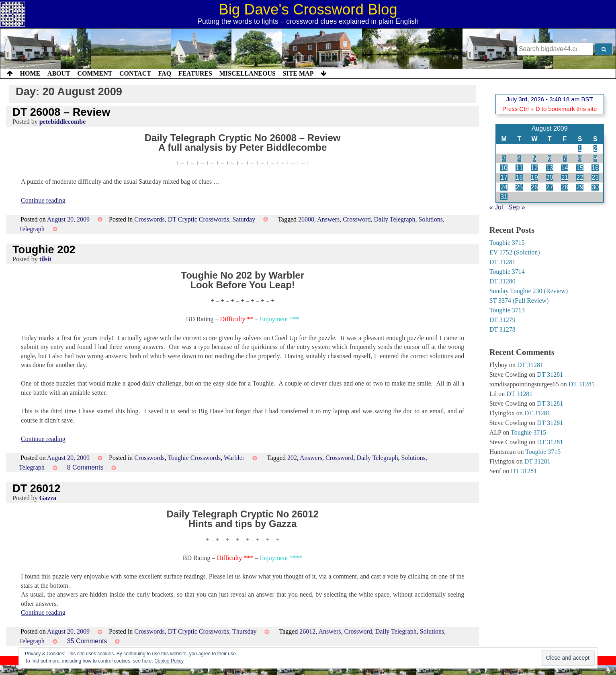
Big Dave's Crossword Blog (308, 9)
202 (292, 458)
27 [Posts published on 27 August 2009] (550, 187)
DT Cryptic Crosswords (199, 219)
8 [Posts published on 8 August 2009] (580, 158)
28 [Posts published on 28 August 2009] (565, 187)
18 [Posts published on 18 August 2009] (519, 177)
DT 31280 (502, 281)
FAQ (165, 73)
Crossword (357, 219)
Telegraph (32, 229)
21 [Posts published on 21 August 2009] (565, 177)
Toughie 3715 (507, 243)
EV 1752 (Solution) (515, 252)
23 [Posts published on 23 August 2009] (595, 177)
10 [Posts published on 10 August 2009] (504, 168)
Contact (135, 73)
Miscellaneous (247, 73)
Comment (95, 73)
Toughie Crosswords (194, 458)
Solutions (431, 219)
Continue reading (43, 200)
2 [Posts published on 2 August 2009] (595, 149)
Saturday (244, 219)
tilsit (45, 259)
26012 (307, 631)
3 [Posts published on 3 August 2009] (504, 158)
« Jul (496, 207)
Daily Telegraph (395, 219)
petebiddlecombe (63, 122)
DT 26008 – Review (61, 112)
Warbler (234, 458)
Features (195, 73)
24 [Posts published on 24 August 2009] (504, 187)
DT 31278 (502, 329)
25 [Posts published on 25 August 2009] (519, 187)
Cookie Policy (169, 661)
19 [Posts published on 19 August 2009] (534, 177)
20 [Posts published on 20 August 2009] (550, 177)
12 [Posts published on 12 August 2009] (534, 168)
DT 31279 (502, 320)
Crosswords (149, 219)
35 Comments (87, 641)
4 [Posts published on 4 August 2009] (519, 158)
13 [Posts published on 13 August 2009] (550, 168)
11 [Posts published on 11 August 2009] (519, 168)
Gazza (48, 498)
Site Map (298, 73)
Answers (328, 219)
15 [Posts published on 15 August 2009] (580, 168)
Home (30, 73)
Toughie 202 (44, 249)
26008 (306, 219)
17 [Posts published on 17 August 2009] (504, 177)
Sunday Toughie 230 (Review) (529, 291)
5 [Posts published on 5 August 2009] (535, 158)
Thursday (244, 631)
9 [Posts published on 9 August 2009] (595, 158)
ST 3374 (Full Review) (519, 301)
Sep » (517, 207)
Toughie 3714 (507, 272)
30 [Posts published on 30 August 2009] (595, 187)
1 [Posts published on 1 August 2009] (580, 149)
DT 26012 (36, 488)
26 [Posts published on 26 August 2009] (534, 187)
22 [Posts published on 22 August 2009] (580, 177)
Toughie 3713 (507, 310)
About (59, 73)
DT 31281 (502, 262)
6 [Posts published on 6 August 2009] (549, 158)
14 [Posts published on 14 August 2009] (565, 168)
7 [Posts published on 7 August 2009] (565, 158)
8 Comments (85, 467)
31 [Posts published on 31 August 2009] (504, 197)
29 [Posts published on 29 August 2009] (580, 187)
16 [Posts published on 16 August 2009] (595, 168)
